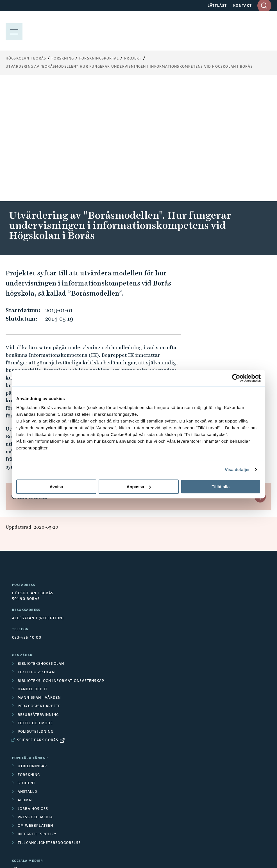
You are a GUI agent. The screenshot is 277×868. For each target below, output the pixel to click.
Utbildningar (32, 647)
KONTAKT (243, 6)
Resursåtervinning (38, 596)
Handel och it (33, 570)
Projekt (133, 59)
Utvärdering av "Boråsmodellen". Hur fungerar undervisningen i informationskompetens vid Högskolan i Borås (129, 67)
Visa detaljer (237, 470)
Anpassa (139, 487)
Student (27, 664)
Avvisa (56, 487)
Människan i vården (39, 579)
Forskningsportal (99, 59)
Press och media (35, 698)
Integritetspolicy (37, 715)
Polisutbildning (36, 613)
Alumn (25, 681)
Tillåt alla (221, 487)
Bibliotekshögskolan (41, 545)
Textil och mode (35, 604)
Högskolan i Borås (26, 59)
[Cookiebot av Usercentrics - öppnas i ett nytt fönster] (236, 378)
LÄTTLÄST (217, 6)
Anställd (28, 673)
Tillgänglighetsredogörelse (49, 724)
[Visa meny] (14, 31)
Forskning (63, 59)
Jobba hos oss (33, 690)
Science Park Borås (38, 621)
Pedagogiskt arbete (39, 587)
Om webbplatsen (36, 707)
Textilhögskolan (36, 553)
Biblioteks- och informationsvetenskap (61, 562)
